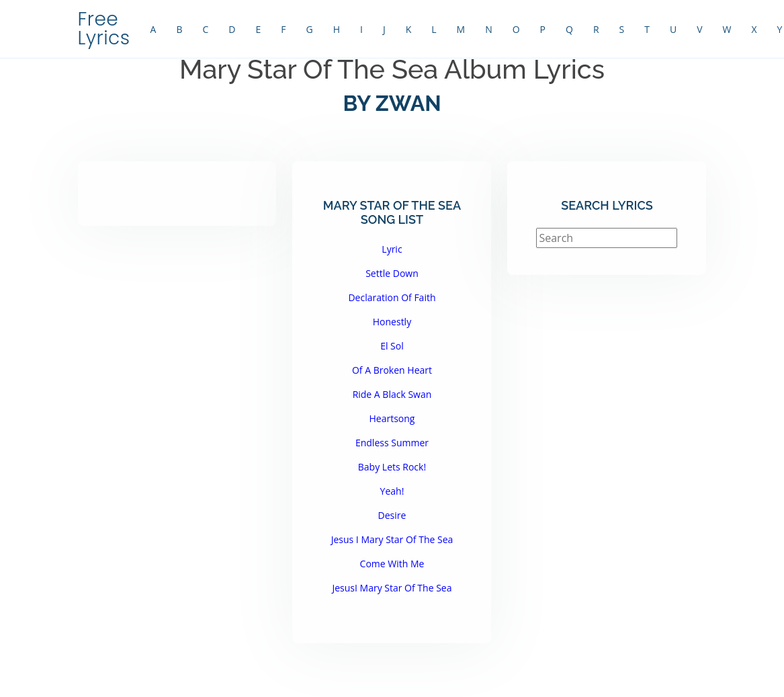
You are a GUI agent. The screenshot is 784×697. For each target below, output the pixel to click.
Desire (392, 515)
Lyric (392, 249)
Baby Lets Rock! (392, 467)
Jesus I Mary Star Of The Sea (392, 539)
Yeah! (392, 491)
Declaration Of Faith (392, 297)
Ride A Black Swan (392, 394)
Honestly (392, 322)
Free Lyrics (104, 29)
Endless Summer (392, 443)
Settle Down (392, 273)
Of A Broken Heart (392, 370)
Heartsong (392, 418)
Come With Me (392, 564)
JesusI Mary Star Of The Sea (392, 588)
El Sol (392, 346)
